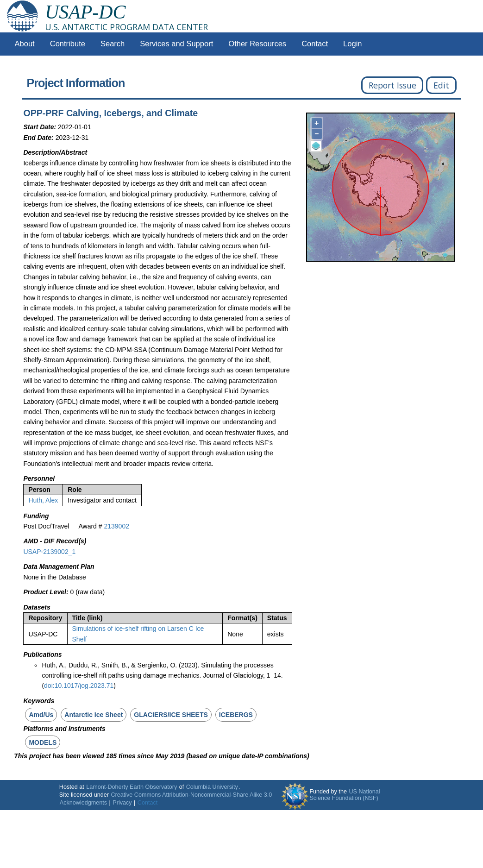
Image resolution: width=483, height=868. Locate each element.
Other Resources (257, 44)
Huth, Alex (43, 500)
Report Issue (392, 85)
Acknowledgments (83, 803)
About (25, 44)
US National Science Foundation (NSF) (345, 795)
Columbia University (212, 787)
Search (113, 44)
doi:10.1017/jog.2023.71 (79, 686)
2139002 (116, 526)
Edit (441, 85)
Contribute (68, 44)
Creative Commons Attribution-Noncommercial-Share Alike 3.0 (191, 795)
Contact (315, 44)
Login (352, 44)
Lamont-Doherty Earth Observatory (132, 787)
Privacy (122, 803)
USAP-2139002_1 (49, 552)
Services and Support (176, 44)
